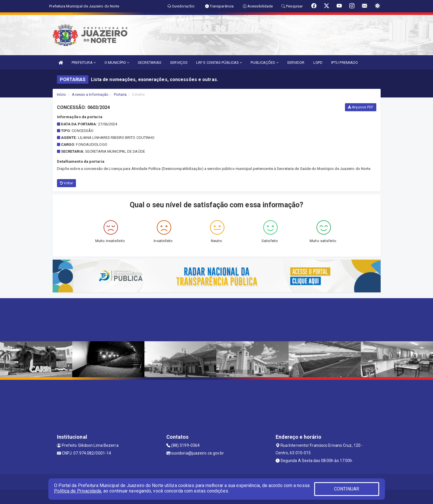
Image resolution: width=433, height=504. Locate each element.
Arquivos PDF (360, 107)
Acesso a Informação (90, 94)
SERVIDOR (296, 63)
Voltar (67, 183)
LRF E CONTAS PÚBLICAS (219, 63)
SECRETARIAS (150, 63)
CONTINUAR (347, 489)
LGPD (318, 63)
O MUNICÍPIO (117, 63)
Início (62, 94)
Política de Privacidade (78, 491)
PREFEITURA (84, 63)
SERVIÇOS (179, 63)
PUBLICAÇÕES (264, 63)
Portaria (120, 94)
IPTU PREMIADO (345, 63)
